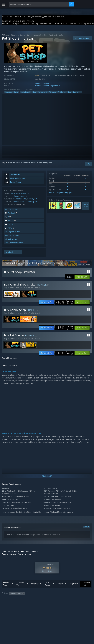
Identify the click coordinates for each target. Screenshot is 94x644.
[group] (47, 601)
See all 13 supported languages (61, 194)
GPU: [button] (59, 602)
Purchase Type (20, 589)
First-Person (62, 94)
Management (42, 94)
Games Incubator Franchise (37, 37)
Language (35, 589)
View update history (13, 233)
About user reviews (9, 556)
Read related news (12, 237)
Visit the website (13, 211)
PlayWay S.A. (55, 87)
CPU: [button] (50, 602)
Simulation (8, 94)
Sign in (5, 164)
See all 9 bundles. (9, 360)
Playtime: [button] (64, 599)
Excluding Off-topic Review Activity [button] (43, 599)
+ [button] (81, 94)
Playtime (61, 589)
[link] (65, 304)
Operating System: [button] (36, 602)
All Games (6, 37)
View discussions (12, 241)
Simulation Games (18, 37)
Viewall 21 (86, 207)
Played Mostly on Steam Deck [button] (13, 602)
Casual (16, 94)
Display (73, 589)
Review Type (6, 589)
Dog (70, 94)
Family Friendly (26, 94)
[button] (82, 278)
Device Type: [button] (71, 602)
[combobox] (39, 4)
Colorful (76, 94)
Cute (34, 94)
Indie (18, 195)
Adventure (52, 94)
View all (86, 528)
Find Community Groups (14, 244)
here (47, 536)
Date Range (47, 589)
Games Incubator (42, 85)
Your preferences (25, 556)
